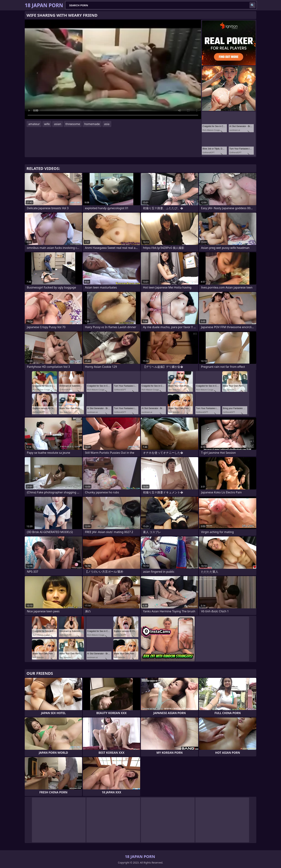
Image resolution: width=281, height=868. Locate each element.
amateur (34, 124)
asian (58, 124)
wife (47, 124)
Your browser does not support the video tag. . (113, 69)
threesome (73, 124)
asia (107, 124)
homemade (92, 124)
